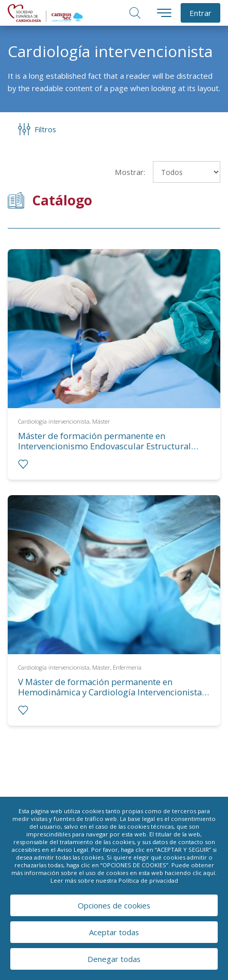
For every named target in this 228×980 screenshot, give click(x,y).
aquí (209, 873)
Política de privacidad (148, 880)
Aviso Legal (73, 850)
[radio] (23, 464)
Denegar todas (114, 959)
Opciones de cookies (114, 905)
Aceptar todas (114, 932)
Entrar (200, 13)
